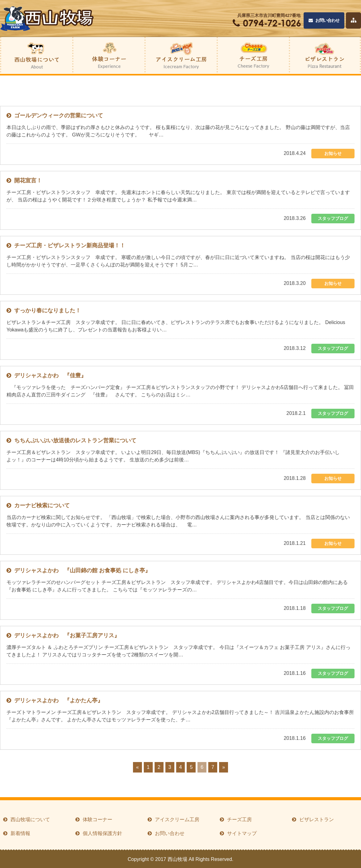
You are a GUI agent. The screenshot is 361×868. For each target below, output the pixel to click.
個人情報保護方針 (102, 833)
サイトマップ (242, 833)
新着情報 (20, 833)
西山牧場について (30, 819)
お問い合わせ (324, 20)
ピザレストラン (317, 819)
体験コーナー (98, 819)
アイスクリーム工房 (177, 819)
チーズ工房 (239, 819)
